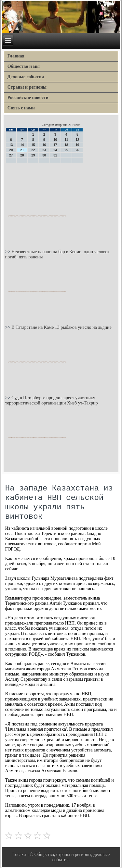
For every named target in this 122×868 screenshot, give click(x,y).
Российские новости (28, 98)
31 (55, 155)
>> (8, 252)
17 (55, 145)
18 (66, 145)
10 (55, 140)
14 (22, 145)
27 (11, 155)
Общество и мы (24, 66)
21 (22, 150)
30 (44, 155)
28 (22, 155)
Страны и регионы (27, 87)
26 (77, 150)
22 (33, 150)
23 (44, 150)
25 (66, 150)
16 (44, 145)
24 (55, 150)
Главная (16, 56)
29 (33, 155)
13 (11, 145)
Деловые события (26, 77)
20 (11, 150)
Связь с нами (21, 108)
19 (77, 145)
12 (77, 140)
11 (66, 140)
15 (33, 145)
